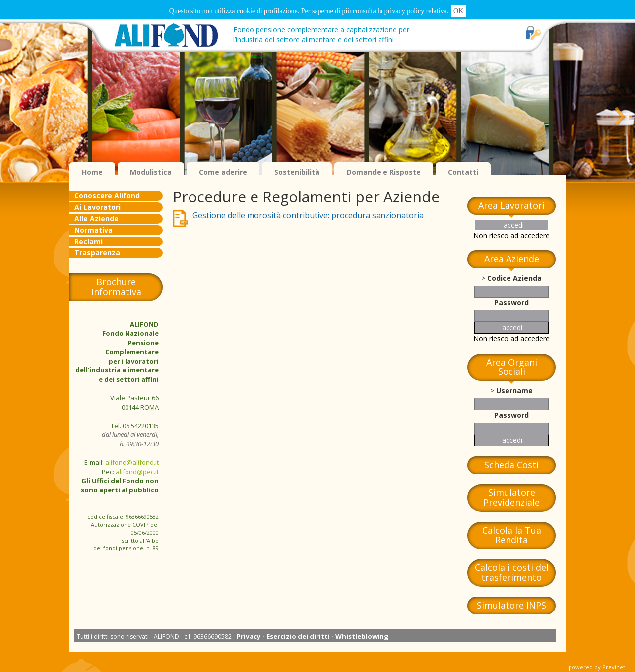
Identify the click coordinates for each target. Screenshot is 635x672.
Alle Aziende (96, 218)
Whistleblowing (362, 636)
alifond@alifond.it (132, 462)
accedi (514, 225)
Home (92, 172)
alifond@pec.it (137, 472)
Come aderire (223, 172)
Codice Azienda (514, 278)
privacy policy (404, 11)
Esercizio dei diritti (298, 636)
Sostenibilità (297, 172)
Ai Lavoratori (97, 207)
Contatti (463, 172)
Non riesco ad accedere (511, 235)
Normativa (94, 230)
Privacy (249, 636)
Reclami (89, 241)
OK (458, 11)
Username (514, 391)
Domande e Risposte (384, 172)
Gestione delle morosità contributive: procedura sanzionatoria (308, 215)
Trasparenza (97, 253)
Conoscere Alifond (107, 196)
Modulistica (151, 172)
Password (511, 302)
